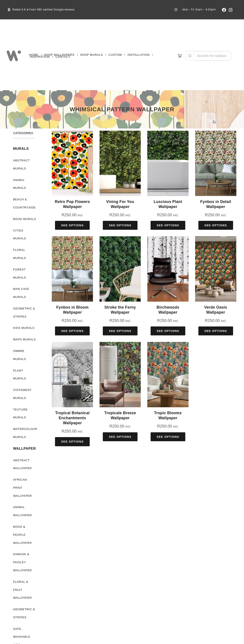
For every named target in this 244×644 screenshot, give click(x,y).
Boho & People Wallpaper (22, 511)
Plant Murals (25, 363)
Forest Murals (19, 265)
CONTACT (63, 57)
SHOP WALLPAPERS (59, 55)
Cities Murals (25, 231)
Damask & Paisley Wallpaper (22, 538)
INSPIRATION (40, 57)
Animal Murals (19, 184)
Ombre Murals (19, 347)
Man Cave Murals (21, 285)
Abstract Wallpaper (22, 448)
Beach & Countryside (24, 203)
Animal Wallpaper (22, 487)
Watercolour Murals (25, 417)
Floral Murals (19, 246)
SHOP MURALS (91, 55)
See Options (72, 225)
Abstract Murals (21, 164)
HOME (34, 55)
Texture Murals (20, 397)
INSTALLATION (138, 55)
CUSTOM (115, 55)
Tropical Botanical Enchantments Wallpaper (72, 418)
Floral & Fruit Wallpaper (22, 566)
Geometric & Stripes (24, 304)
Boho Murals (24, 219)
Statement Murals (22, 378)
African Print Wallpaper (25, 468)
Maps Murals (24, 331)
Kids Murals (23, 320)
